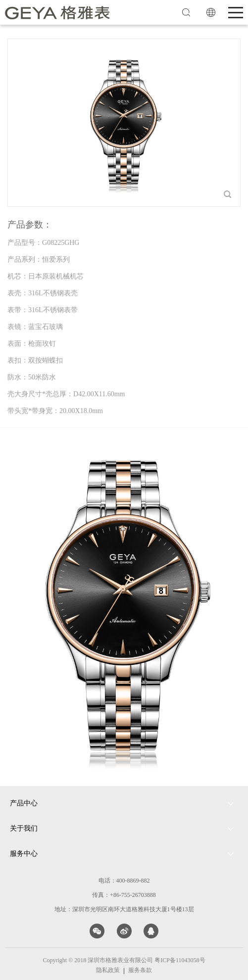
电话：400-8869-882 (124, 881)
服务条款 (140, 970)
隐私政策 (108, 970)
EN (211, 12)
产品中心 (24, 803)
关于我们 (24, 828)
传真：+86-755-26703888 (124, 895)
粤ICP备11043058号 (180, 960)
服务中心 (24, 854)
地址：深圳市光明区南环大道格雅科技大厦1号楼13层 (124, 909)
